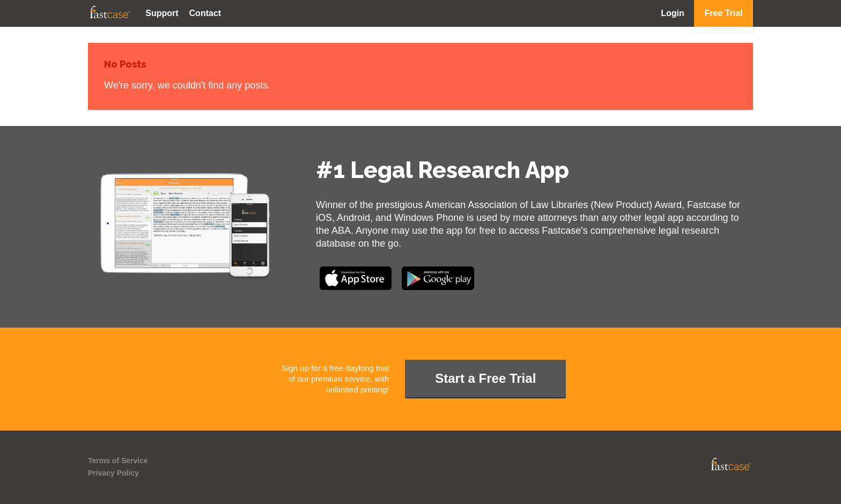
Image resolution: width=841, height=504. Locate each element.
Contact (205, 13)
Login (673, 13)
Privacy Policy (113, 473)
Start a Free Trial (485, 378)
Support (162, 13)
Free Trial (723, 13)
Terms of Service (118, 461)
